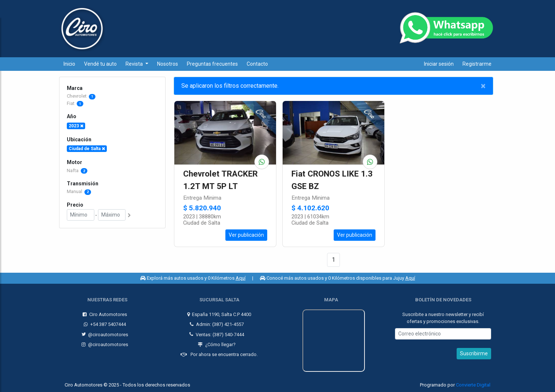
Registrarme (477, 64)
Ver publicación (246, 235)
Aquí (241, 278)
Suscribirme (474, 353)
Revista (135, 64)
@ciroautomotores (105, 334)
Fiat (71, 103)
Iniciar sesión (439, 64)
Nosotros (168, 64)
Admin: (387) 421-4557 (217, 324)
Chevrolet (77, 96)
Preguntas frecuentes (212, 64)
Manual (79, 191)
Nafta (77, 170)
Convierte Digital (473, 385)
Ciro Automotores (105, 314)
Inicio (69, 64)
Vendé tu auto (100, 64)
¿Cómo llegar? (217, 344)
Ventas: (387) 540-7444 (217, 334)
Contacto (257, 64)
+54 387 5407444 (105, 324)
